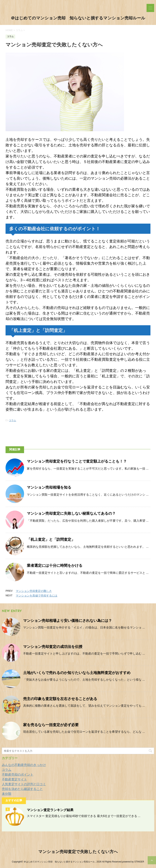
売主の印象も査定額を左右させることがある (60, 699)
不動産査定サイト (14, 779)
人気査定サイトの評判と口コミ (24, 784)
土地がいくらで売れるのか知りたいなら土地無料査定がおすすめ (77, 673)
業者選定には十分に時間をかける (55, 566)
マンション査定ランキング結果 (50, 810)
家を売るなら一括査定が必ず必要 (51, 725)
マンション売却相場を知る (49, 488)
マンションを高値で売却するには (37, 596)
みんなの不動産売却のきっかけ (24, 765)
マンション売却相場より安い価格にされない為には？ (68, 621)
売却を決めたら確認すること (22, 789)
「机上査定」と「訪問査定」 (51, 540)
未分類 (7, 794)
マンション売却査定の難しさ (34, 591)
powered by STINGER (133, 862)
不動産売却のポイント (18, 775)
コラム (12, 420)
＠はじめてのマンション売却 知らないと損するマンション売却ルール (78, 18)
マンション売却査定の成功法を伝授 (53, 647)
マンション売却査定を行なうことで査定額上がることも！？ (77, 462)
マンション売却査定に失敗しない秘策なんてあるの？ (71, 514)
